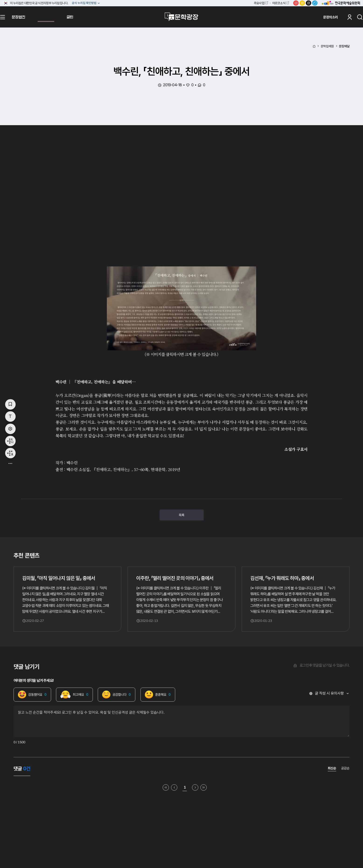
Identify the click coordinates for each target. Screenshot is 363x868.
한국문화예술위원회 (341, 3)
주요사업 (259, 3)
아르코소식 (279, 3)
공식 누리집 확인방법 (84, 3)
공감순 (345, 768)
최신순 (332, 768)
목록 (181, 515)
